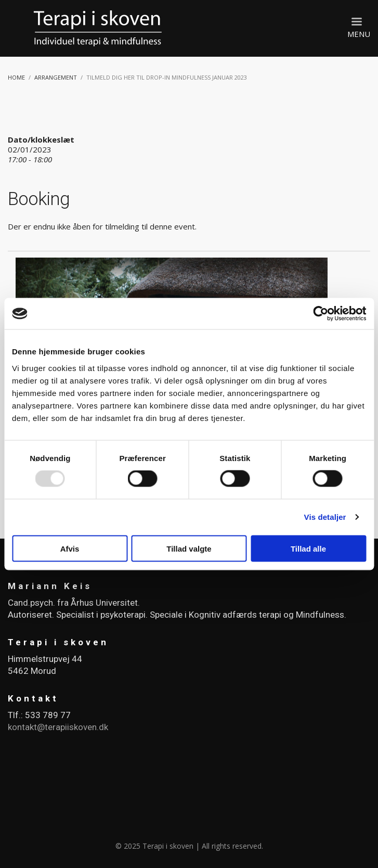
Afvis (70, 548)
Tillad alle (308, 548)
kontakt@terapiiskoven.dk (58, 727)
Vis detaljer (325, 517)
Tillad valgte (189, 548)
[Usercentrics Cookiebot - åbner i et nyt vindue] (321, 314)
